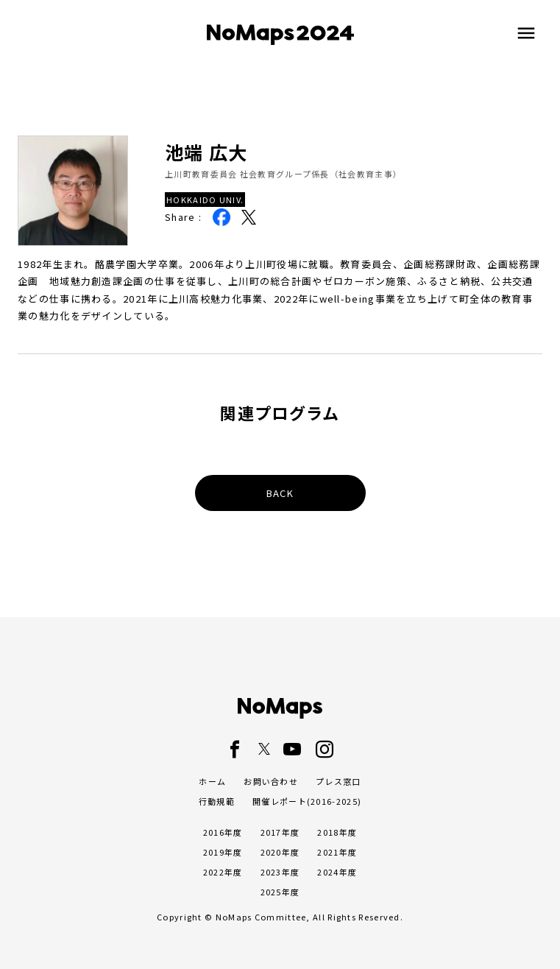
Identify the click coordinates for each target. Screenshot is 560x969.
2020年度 (280, 852)
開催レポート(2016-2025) (307, 801)
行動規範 (217, 801)
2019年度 (223, 852)
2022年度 (223, 872)
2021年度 (337, 852)
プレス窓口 (339, 781)
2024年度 (337, 872)
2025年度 (280, 892)
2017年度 (280, 832)
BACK (280, 493)
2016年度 (223, 832)
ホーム (212, 781)
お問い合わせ (271, 781)
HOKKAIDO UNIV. (205, 200)
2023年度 (280, 872)
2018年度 (337, 832)
